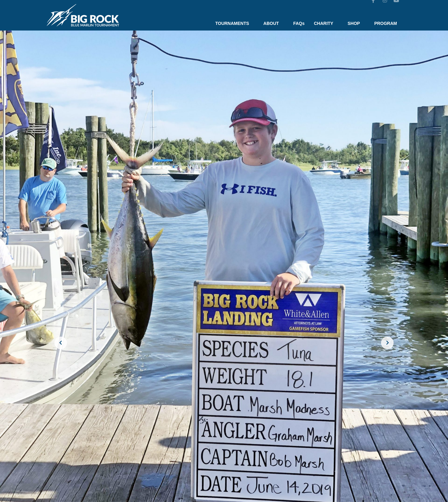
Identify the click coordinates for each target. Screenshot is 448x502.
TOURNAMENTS (235, 23)
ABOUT (274, 23)
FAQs (299, 23)
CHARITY (326, 23)
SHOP (356, 23)
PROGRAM (386, 23)
